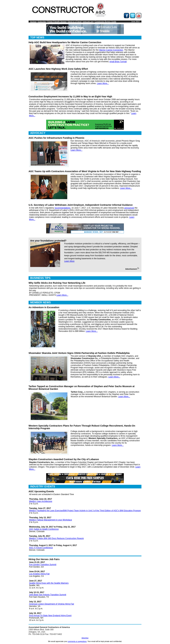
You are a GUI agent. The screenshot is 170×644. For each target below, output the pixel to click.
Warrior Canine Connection (111, 50)
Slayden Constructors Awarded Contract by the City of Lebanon (64, 459)
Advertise (85, 638)
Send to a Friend (75, 22)
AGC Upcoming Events (41, 491)
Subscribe (42, 22)
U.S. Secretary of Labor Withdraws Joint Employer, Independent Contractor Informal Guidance (81, 205)
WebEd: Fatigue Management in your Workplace (50, 520)
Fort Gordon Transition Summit (43, 565)
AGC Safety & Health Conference (44, 529)
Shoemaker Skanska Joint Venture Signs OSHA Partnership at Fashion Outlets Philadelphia (79, 353)
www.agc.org (88, 22)
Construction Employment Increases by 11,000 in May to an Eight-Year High (70, 96)
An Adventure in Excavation (44, 307)
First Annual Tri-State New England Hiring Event (50, 616)
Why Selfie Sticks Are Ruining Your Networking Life (57, 283)
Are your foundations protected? (48, 241)
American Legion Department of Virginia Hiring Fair (52, 604)
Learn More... (103, 83)
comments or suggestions (77, 641)
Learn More (69, 261)
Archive (33, 22)
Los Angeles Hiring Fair (39, 574)
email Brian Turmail (118, 62)
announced (129, 208)
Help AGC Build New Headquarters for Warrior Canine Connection (65, 42)
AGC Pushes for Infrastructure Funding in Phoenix (56, 138)
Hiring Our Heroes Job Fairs (44, 559)
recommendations (63, 208)
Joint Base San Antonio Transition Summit (48, 595)
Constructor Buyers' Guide (106, 22)
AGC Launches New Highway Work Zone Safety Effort (58, 69)
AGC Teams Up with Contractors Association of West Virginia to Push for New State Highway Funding (85, 171)
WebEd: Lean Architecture (41, 501)
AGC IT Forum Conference (41, 548)
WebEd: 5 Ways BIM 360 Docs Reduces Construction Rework (56, 538)
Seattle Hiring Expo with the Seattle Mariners (49, 583)
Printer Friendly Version (57, 22)
